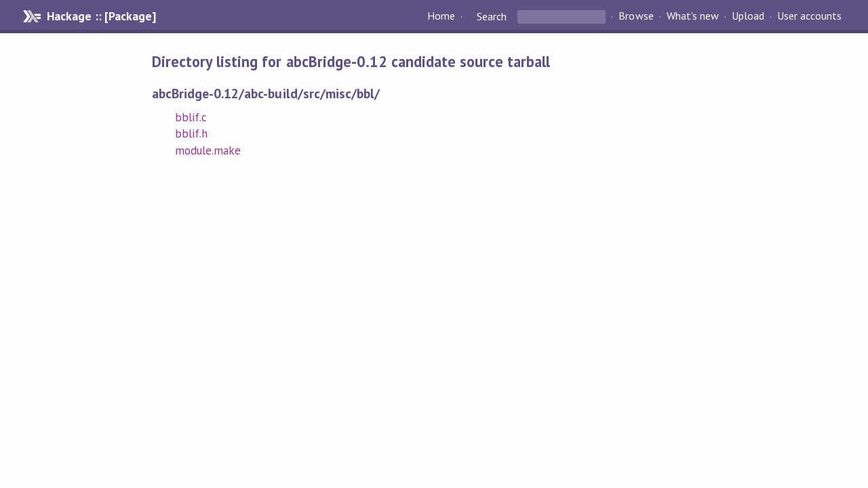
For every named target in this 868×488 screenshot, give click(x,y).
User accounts (809, 16)
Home (441, 16)
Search (492, 16)
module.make (208, 150)
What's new (693, 16)
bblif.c (191, 117)
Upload (748, 16)
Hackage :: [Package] (101, 16)
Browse (636, 16)
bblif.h (191, 134)
